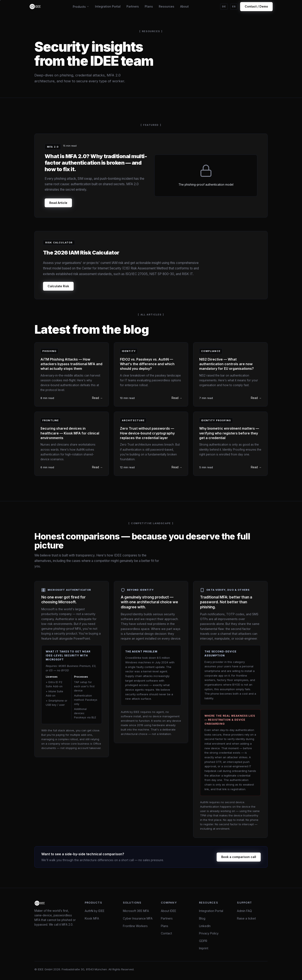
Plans (149, 6)
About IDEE (169, 911)
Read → (97, 398)
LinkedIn (205, 926)
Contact (166, 933)
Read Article (58, 203)
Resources (167, 6)
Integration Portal (108, 6)
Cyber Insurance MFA (138, 918)
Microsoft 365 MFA (136, 911)
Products (81, 7)
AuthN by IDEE (95, 911)
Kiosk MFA (92, 918)
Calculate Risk (58, 286)
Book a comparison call (239, 857)
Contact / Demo (256, 6)
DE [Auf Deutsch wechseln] (224, 7)
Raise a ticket (246, 918)
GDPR (203, 941)
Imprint (204, 948)
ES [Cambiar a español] (234, 7)
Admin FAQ (244, 911)
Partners (133, 6)
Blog (202, 918)
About (184, 6)
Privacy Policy (209, 933)
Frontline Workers (135, 926)
